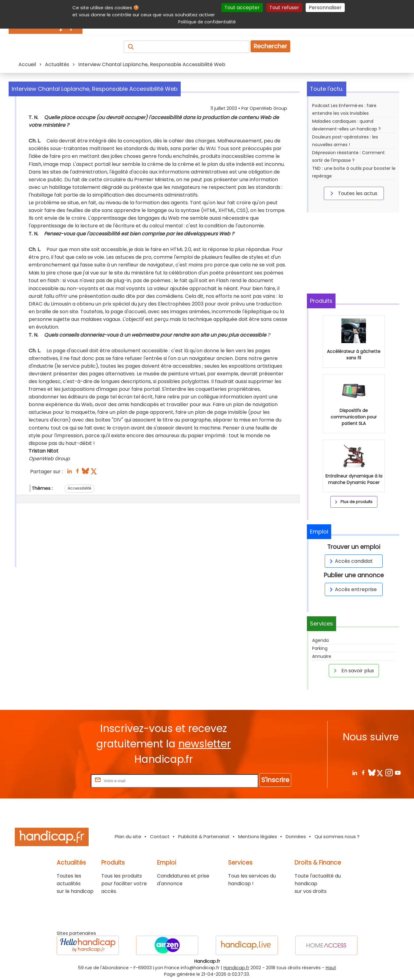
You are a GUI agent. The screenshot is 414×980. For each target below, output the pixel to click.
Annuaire (322, 656)
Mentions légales (258, 836)
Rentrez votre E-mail (65, 780)
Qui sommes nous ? (337, 836)
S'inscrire (275, 780)
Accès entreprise (352, 589)
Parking (320, 648)
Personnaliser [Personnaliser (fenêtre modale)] (325, 8)
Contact (160, 836)
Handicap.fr (236, 968)
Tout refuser (284, 8)
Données (296, 836)
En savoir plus (353, 670)
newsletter (205, 744)
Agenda (320, 640)
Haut (331, 968)
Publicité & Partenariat (204, 836)
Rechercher (270, 46)
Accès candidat (350, 561)
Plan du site (128, 836)
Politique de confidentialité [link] (207, 22)
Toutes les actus (353, 193)
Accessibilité (79, 488)
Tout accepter (242, 8)
